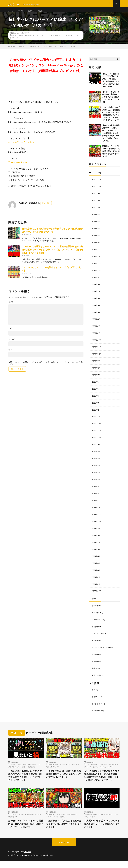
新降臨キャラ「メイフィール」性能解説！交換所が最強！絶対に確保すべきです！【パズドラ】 (111, 156)
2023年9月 (96, 363)
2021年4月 (96, 562)
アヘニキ (58, 761)
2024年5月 (96, 308)
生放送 (94, 659)
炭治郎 (44, 13)
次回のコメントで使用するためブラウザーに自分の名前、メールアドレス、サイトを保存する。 (45, 368)
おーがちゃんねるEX (30, 761)
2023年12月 (97, 342)
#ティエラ (14, 816)
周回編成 (31, 764)
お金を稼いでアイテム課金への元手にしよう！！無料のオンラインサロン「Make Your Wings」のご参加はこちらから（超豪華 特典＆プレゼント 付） (46, 70)
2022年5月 (96, 473)
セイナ (94, 625)
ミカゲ (94, 638)
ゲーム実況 (50, 40)
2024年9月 (96, 281)
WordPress (49, 862)
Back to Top (64, 849)
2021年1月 (96, 583)
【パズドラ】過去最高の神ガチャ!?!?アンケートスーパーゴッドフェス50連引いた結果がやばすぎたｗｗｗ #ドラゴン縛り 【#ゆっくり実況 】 (111, 138)
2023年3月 (96, 404)
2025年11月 (97, 185)
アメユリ (110, 764)
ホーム (11, 13)
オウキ (94, 604)
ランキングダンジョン (101, 645)
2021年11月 (97, 514)
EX (16, 819)
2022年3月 (96, 487)
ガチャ (94, 611)
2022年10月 (97, 439)
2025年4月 (96, 233)
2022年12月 (97, 425)
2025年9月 (96, 198)
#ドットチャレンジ (93, 761)
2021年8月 (96, 535)
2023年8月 (96, 370)
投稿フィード (97, 694)
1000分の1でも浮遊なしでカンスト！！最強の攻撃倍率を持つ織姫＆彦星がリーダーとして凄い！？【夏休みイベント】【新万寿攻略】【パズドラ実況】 (52, 254)
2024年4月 (96, 315)
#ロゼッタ (23, 816)
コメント (12, 307)
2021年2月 (96, 576)
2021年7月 (96, 542)
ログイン (95, 687)
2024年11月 (97, 267)
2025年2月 (96, 246)
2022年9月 (96, 445)
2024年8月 (96, 288)
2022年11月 (97, 432)
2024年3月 (96, 322)
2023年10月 (97, 356)
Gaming (15, 40)
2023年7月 (96, 377)
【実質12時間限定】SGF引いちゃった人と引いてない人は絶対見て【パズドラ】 (101, 827)
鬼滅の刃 (33, 13)
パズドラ (22, 13)
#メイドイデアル (93, 764)
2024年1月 (96, 336)
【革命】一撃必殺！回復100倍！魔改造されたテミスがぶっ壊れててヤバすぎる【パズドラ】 (111, 102)
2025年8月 (96, 205)
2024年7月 (96, 294)
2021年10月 (97, 521)
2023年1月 (96, 418)
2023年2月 (96, 411)
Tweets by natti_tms (18, 167)
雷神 (94, 666)
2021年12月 (97, 507)
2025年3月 (96, 239)
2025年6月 (96, 219)
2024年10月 (97, 274)
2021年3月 (96, 569)
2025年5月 (96, 226)
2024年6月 (96, 301)
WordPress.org (98, 708)
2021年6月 (96, 548)
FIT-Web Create (26, 862)
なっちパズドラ (30, 40)
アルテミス (41, 40)
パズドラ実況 (67, 40)
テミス (65, 761)
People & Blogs (16, 761)
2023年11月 (97, 349)
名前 (11, 333)
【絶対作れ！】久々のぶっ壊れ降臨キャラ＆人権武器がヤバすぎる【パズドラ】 (63, 827)
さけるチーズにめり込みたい (103, 816)
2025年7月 (96, 212)
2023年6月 (96, 384)
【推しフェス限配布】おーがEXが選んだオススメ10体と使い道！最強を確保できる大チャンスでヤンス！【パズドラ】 (26, 773)
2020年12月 (97, 590)
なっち (21, 40)
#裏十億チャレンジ (34, 816)
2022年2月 (96, 494)
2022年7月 (96, 459)
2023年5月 (96, 391)
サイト (11, 355)
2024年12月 (97, 260)
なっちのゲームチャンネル (21, 147)
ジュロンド (96, 618)
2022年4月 (96, 480)
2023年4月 (96, 397)
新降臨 (62, 819)
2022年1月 (96, 500)
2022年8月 (96, 452)
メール (12, 344)
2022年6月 (96, 466)
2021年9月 (96, 528)
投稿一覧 (45, 208)
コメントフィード (99, 701)
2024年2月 (96, 329)
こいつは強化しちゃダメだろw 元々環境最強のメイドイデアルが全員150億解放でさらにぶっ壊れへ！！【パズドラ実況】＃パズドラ (101, 775)
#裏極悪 (11, 819)
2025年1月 (96, 253)
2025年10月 (97, 191)
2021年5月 (96, 555)
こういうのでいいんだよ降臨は (66, 816)
